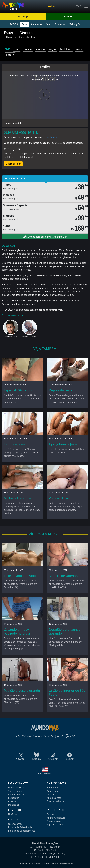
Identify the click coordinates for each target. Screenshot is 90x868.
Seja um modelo (55, 825)
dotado (28, 49)
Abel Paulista (11, 337)
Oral (48, 24)
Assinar (51, 6)
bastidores (66, 49)
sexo (17, 49)
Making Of (74, 24)
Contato (51, 814)
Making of (13, 805)
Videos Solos (15, 791)
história (10, 55)
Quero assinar (13, 164)
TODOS (14, 24)
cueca (79, 49)
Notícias (12, 814)
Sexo (24, 24)
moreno (40, 49)
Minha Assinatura (56, 818)
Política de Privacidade (20, 827)
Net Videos (52, 788)
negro (52, 49)
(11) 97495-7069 (44, 854)
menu (82, 6)
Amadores (36, 24)
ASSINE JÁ (23, 16)
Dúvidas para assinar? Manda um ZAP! (45, 236)
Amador (12, 801)
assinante (52, 137)
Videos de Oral (16, 794)
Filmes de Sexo (16, 788)
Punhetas (60, 24)
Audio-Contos (54, 798)
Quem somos (15, 824)
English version (45, 774)
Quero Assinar (54, 821)
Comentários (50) (13, 123)
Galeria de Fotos (55, 801)
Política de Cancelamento (22, 831)
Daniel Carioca (29, 337)
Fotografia (14, 798)
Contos (50, 794)
